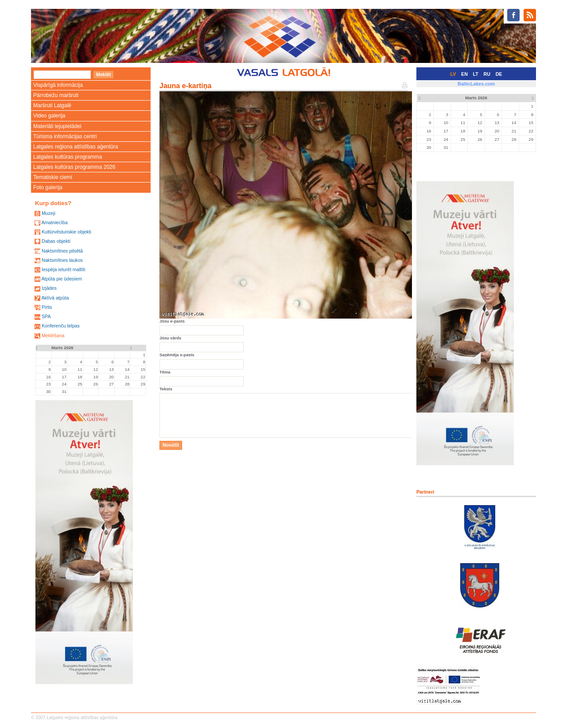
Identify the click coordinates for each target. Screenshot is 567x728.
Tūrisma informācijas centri (65, 136)
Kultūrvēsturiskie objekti (66, 232)
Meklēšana (53, 335)
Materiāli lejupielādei (57, 126)
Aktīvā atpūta (55, 298)
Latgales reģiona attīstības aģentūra (76, 147)
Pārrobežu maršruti (56, 95)
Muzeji (49, 213)
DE (499, 74)
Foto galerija (48, 187)
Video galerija (49, 116)
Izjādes (49, 288)
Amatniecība (54, 222)
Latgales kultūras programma (68, 157)
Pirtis (47, 307)
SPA (46, 316)
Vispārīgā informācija (58, 85)
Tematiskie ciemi (53, 177)
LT (476, 74)
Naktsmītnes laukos (62, 260)
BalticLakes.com (476, 84)
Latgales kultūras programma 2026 (74, 167)
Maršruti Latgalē (52, 105)
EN (464, 74)
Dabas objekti (56, 241)
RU (487, 74)
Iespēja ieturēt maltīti (63, 269)
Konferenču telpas (61, 326)
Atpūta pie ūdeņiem (62, 279)
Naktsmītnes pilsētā (62, 251)
